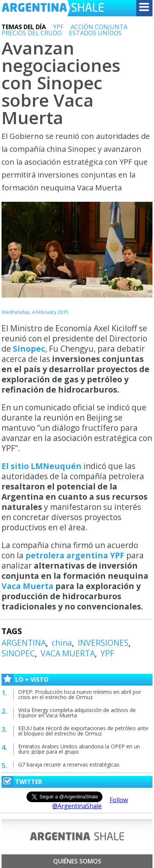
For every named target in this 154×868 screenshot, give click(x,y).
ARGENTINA (24, 643)
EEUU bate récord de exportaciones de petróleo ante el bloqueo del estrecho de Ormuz (83, 731)
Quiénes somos (77, 861)
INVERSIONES (103, 643)
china (62, 643)
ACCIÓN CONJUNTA (99, 27)
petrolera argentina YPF (75, 555)
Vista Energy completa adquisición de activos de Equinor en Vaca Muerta (77, 713)
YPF (58, 27)
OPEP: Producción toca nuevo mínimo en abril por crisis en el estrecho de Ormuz (80, 694)
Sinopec (29, 349)
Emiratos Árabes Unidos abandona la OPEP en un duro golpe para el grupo (79, 749)
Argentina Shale (53, 8)
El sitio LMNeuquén (42, 466)
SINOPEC (18, 653)
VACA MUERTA (68, 653)
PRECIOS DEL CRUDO (32, 33)
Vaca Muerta (27, 586)
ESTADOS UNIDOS (95, 33)
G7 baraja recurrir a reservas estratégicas (69, 764)
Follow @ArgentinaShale (90, 803)
